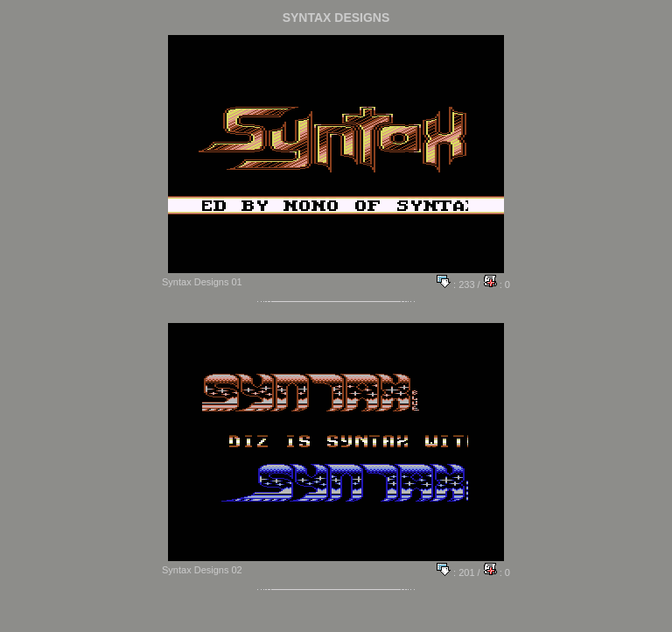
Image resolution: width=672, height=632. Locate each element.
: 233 (456, 284)
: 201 (456, 572)
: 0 (497, 284)
